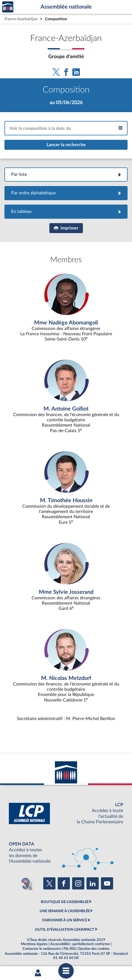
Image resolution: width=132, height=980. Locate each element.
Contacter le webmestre (42, 949)
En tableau (66, 212)
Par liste (66, 174)
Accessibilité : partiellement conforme (80, 944)
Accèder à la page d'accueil (8, 7)
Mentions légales (34, 944)
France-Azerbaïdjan (21, 19)
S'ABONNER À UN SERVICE (65, 920)
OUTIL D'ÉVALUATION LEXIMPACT (65, 930)
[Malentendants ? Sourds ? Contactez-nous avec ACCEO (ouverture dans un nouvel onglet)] (26, 883)
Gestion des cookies (94, 949)
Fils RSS (70, 949)
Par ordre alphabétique (66, 193)
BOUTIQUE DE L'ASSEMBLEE (65, 902)
